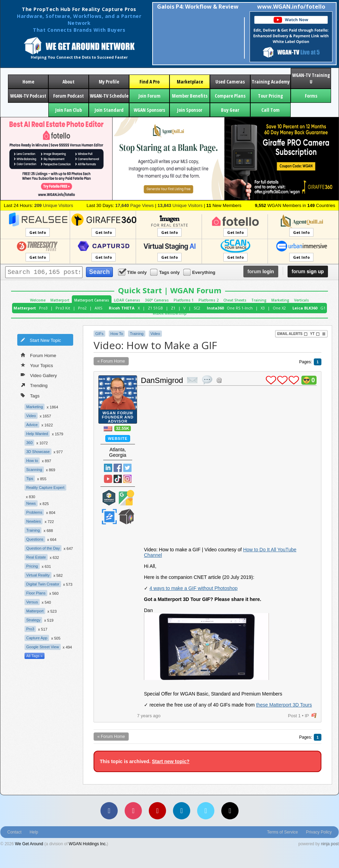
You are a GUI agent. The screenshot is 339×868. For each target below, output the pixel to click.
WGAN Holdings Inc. (88, 844)
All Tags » (35, 656)
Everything (200, 272)
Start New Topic (41, 340)
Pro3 (43, 308)
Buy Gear (230, 110)
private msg (192, 380)
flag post (314, 716)
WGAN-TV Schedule (109, 96)
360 (29, 443)
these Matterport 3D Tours (284, 705)
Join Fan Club (69, 110)
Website (118, 438)
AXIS (98, 308)
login (261, 272)
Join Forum (149, 96)
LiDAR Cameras (127, 300)
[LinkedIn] (182, 811)
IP (307, 716)
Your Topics (37, 365)
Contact (14, 832)
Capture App (37, 638)
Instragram (127, 479)
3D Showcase (38, 452)
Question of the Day (43, 548)
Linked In (108, 468)
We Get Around (29, 844)
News (31, 503)
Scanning (34, 470)
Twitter (127, 468)
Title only (133, 272)
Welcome (38, 300)
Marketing (280, 300)
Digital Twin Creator (43, 584)
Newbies (33, 521)
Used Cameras (230, 82)
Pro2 (82, 308)
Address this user (219, 380)
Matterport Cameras (92, 300)
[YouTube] (157, 811)
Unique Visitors (54, 205)
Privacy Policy (319, 832)
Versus (32, 602)
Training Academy (271, 82)
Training (259, 300)
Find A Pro (149, 82)
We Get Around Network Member (126, 517)
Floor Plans (36, 593)
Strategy (33, 620)
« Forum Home (111, 361)
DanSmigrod (162, 380)
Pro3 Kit (63, 308)
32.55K (123, 428)
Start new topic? (171, 761)
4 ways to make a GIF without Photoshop (193, 588)
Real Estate (36, 557)
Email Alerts (292, 334)
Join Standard (109, 110)
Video (31, 416)
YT (315, 334)
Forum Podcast (69, 96)
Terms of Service (283, 832)
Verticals (302, 300)
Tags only (166, 272)
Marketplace (190, 82)
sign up (308, 272)
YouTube (108, 479)
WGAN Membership (170, 313)
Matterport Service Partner (109, 498)
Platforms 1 (184, 300)
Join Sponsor (190, 110)
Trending (34, 385)
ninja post (330, 844)
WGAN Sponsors (149, 110)
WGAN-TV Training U (311, 78)
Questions (35, 539)
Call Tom (270, 110)
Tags (30, 395)
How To (117, 334)
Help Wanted (37, 434)
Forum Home (38, 355)
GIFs (99, 334)
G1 (323, 308)
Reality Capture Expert (45, 487)
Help (34, 832)
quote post (207, 380)
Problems (34, 512)
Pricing (32, 566)
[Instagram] (133, 811)
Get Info (38, 232)
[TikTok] (230, 811)
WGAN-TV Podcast (28, 96)
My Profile (109, 82)
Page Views (135, 205)
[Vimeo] (206, 811)
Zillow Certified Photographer (109, 517)
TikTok (118, 479)
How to (32, 461)
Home (28, 82)
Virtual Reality (38, 575)
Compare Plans (230, 96)
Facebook (118, 468)
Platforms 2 (209, 300)
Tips (30, 479)
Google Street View (43, 647)
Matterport (60, 300)
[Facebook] (109, 811)
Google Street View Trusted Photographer (126, 498)
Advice (32, 425)
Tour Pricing (270, 96)
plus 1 (271, 380)
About (69, 82)
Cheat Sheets (235, 300)
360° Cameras (157, 300)
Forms (311, 96)
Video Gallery (39, 375)
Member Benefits (190, 96)
